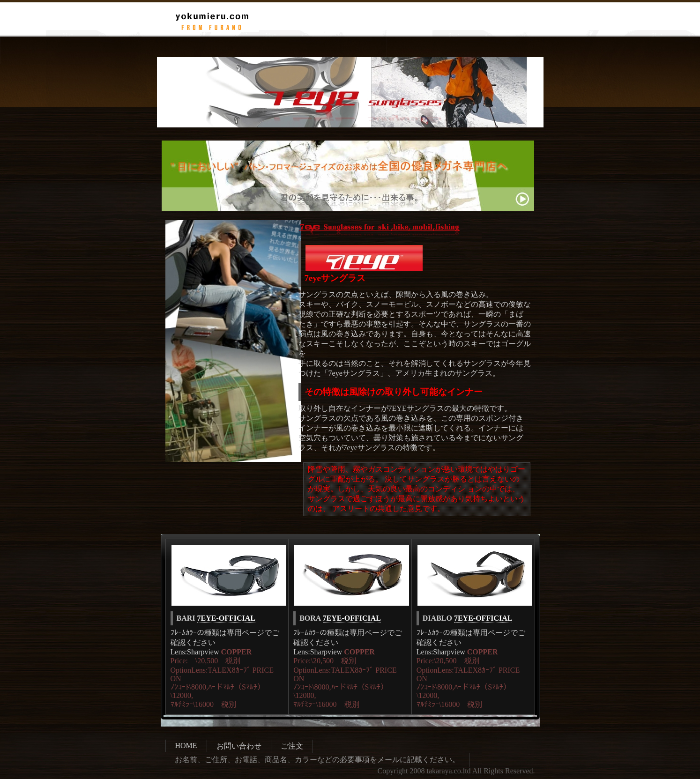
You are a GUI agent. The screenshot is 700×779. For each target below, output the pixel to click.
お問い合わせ (239, 746)
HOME (186, 746)
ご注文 (292, 746)
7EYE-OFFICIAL (226, 618)
